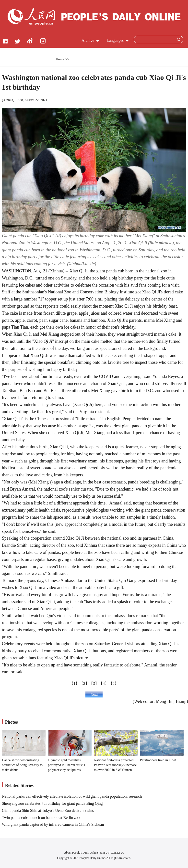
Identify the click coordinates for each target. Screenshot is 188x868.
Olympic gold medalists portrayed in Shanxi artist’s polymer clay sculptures (66, 765)
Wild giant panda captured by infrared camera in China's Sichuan (53, 824)
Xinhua (8, 100)
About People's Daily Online (81, 853)
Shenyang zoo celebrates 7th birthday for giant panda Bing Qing (52, 803)
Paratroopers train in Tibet (158, 760)
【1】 (74, 683)
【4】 (104, 683)
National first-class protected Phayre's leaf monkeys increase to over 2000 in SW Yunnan (115, 765)
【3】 (94, 683)
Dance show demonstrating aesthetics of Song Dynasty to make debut (22, 765)
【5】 (114, 683)
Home (60, 59)
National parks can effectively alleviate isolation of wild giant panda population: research (72, 796)
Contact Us (117, 853)
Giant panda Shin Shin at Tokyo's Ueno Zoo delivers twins (48, 810)
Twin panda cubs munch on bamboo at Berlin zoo (41, 818)
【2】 (84, 683)
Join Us (105, 853)
